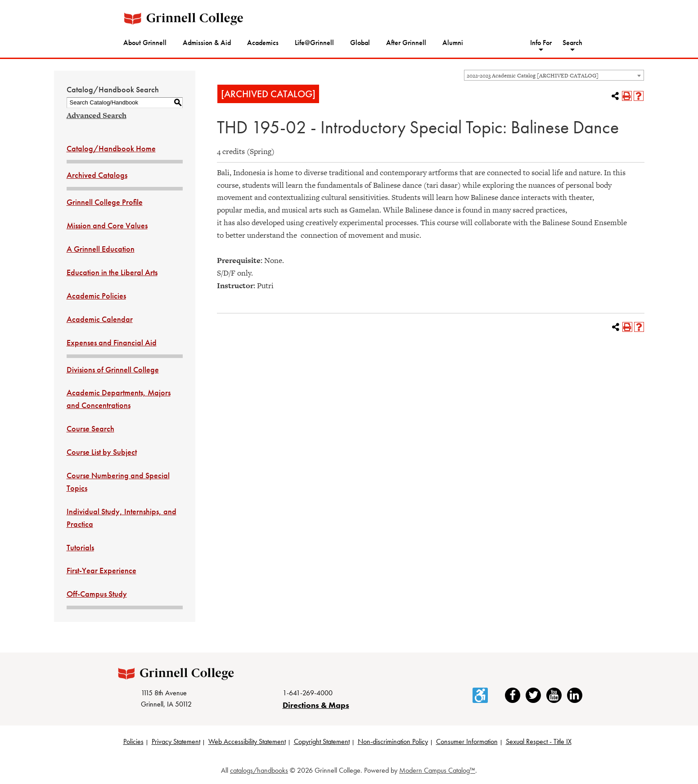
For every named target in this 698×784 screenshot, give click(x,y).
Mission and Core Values (107, 225)
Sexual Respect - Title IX (539, 742)
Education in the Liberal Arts (112, 272)
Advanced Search (97, 115)
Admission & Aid (207, 43)
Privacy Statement (176, 742)
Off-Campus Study (97, 594)
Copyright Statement (322, 742)
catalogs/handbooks (259, 771)
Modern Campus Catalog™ (437, 771)
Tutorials (80, 547)
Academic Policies (96, 296)
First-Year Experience (101, 570)
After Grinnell (406, 43)
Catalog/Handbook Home (111, 148)
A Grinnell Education (101, 249)
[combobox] (554, 75)
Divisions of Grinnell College (113, 369)
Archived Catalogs (97, 175)
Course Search (90, 428)
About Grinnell (145, 43)
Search (572, 43)
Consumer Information (467, 742)
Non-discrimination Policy (393, 742)
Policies (133, 742)
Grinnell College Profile (105, 202)
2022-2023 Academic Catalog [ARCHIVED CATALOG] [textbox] (533, 76)
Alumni (453, 43)
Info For (541, 43)
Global (360, 43)
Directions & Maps (316, 705)
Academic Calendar (100, 319)
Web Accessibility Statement (247, 742)
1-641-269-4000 (308, 693)
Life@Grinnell (314, 43)
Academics (263, 43)
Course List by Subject (102, 452)
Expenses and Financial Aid (112, 342)
